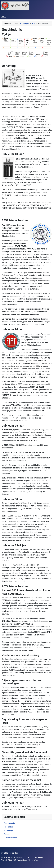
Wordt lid (4, 853)
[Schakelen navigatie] (3, 16)
